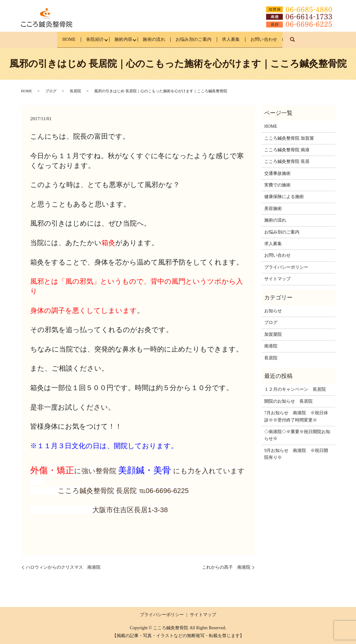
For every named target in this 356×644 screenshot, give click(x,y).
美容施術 (273, 209)
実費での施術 (277, 185)
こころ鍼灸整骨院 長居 (287, 161)
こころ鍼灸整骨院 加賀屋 (289, 138)
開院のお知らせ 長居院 (288, 401)
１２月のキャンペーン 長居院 (295, 389)
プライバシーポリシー (286, 267)
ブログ (51, 91)
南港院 (271, 346)
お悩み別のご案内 (197, 39)
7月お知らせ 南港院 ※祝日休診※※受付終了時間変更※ (296, 416)
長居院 (75, 91)
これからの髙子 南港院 (226, 567)
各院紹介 (87, 39)
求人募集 (238, 39)
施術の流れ (153, 39)
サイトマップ (277, 279)
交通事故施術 (277, 173)
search (309, 43)
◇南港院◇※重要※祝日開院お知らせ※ (297, 435)
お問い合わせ (275, 39)
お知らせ (273, 311)
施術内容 (119, 39)
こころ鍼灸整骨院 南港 (287, 150)
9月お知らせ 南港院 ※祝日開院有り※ (296, 454)
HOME (57, 39)
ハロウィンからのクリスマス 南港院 (63, 567)
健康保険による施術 (284, 197)
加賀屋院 (273, 334)
